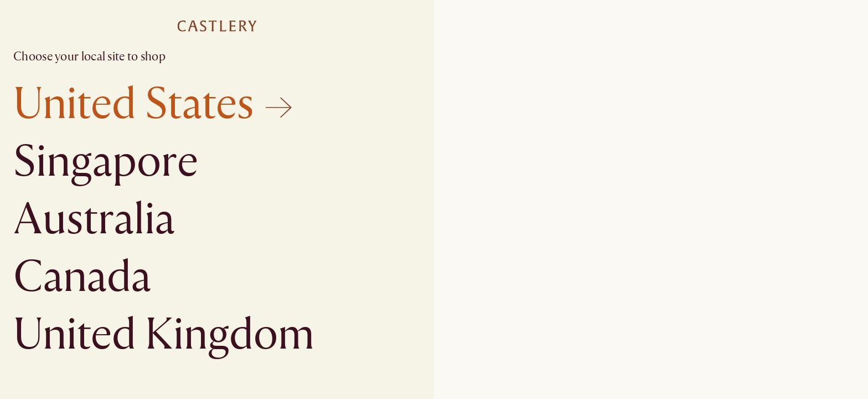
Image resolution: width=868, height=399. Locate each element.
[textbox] (434, 199)
